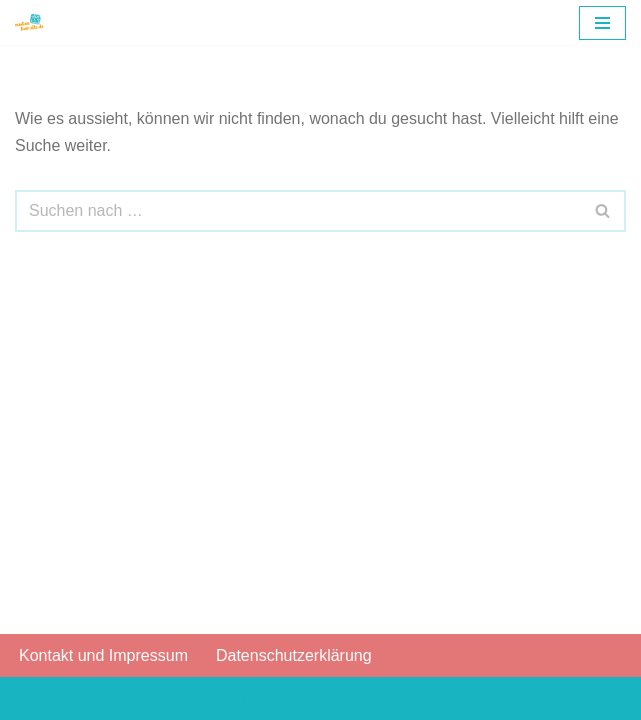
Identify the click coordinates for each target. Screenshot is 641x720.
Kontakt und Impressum (103, 655)
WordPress (401, 698)
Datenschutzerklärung (294, 655)
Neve (218, 698)
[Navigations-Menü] (602, 23)
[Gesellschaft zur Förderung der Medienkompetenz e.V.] (31, 22)
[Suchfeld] (298, 211)
